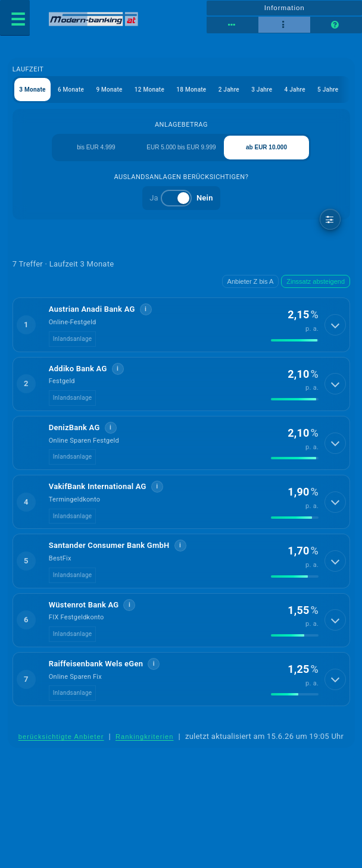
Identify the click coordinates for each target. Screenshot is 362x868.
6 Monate (71, 90)
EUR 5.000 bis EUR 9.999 (181, 147)
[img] (295, 340)
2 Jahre (229, 90)
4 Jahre (295, 90)
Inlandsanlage (73, 339)
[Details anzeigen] (335, 325)
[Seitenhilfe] (336, 25)
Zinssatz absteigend (316, 281)
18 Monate (191, 90)
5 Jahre (328, 90)
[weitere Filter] (330, 219)
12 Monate (149, 90)
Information (285, 8)
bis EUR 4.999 (96, 147)
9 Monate (109, 90)
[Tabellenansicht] (233, 25)
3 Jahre (262, 90)
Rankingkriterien (145, 737)
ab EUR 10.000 (266, 147)
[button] (181, 325)
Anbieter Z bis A (251, 281)
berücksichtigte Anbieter (61, 737)
